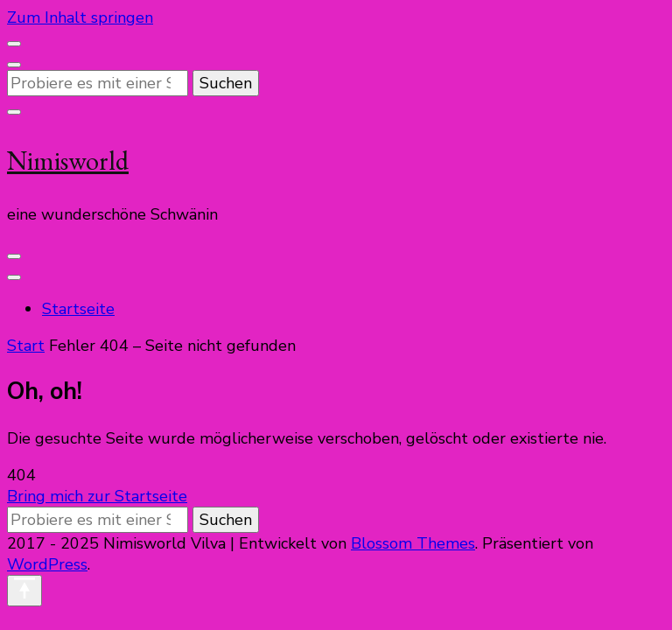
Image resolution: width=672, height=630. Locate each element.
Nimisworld (68, 161)
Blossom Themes (413, 543)
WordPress (47, 564)
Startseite (78, 309)
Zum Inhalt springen (80, 17)
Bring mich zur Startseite (97, 496)
